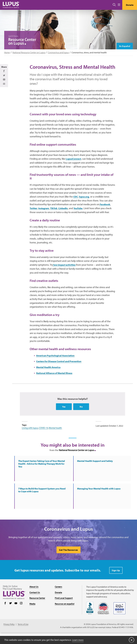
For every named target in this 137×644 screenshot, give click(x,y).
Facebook (105, 212)
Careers (58, 598)
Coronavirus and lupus (58, 53)
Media (32, 615)
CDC (76, 204)
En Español (124, 46)
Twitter (34, 216)
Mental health (55, 437)
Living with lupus (30, 437)
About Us (34, 598)
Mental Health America (49, 376)
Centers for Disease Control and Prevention (61, 370)
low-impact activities (65, 273)
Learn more (78, 640)
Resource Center (37, 609)
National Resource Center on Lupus (29, 53)
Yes (64, 416)
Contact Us (35, 604)
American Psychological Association (57, 364)
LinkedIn (66, 216)
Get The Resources (68, 561)
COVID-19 (43, 437)
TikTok (56, 216)
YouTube (81, 216)
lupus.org (85, 204)
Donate (129, 5)
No (81, 416)
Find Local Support (64, 609)
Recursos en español (65, 615)
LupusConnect (74, 166)
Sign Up (116, 582)
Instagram (45, 216)
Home (7, 53)
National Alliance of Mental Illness (56, 382)
